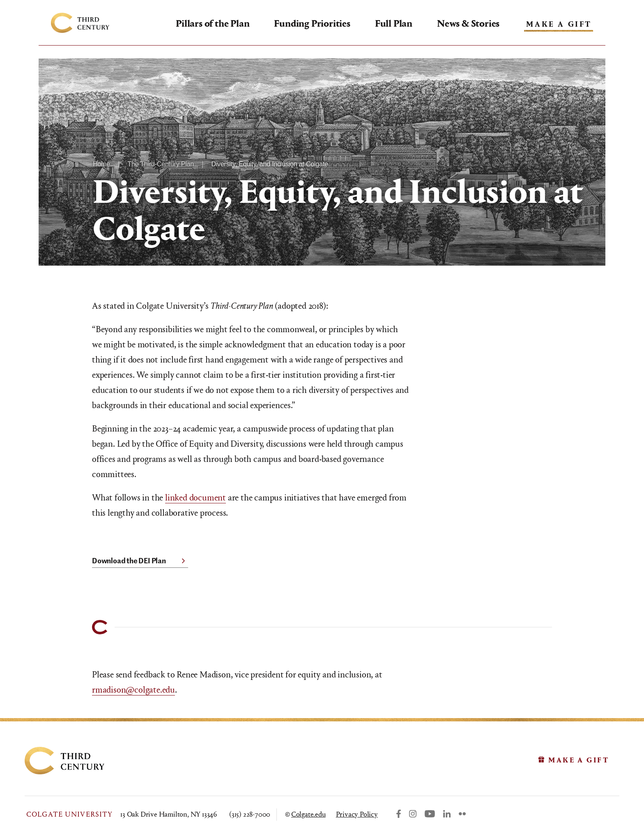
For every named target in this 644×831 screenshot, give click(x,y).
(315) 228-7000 (250, 814)
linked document (195, 498)
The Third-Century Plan (161, 164)
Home (101, 164)
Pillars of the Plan (213, 23)
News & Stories (468, 23)
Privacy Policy (357, 814)
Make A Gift (559, 24)
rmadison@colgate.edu (133, 690)
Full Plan (394, 23)
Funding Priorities (312, 23)
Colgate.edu (308, 814)
